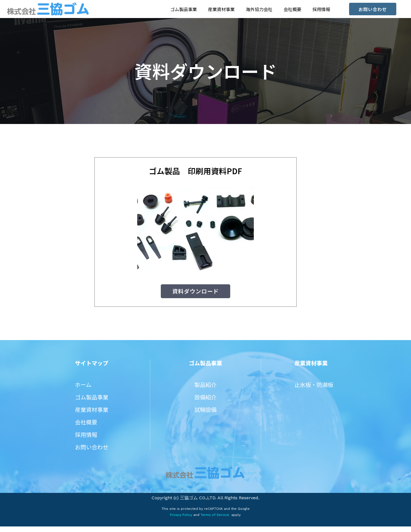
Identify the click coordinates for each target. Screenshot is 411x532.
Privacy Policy (181, 520)
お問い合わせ (92, 453)
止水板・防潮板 (314, 390)
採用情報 (321, 9)
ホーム (83, 390)
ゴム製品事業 (184, 9)
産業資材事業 (221, 9)
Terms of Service (214, 520)
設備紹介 (205, 403)
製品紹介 (205, 390)
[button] (373, 9)
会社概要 (292, 9)
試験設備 (205, 415)
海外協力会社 (259, 9)
